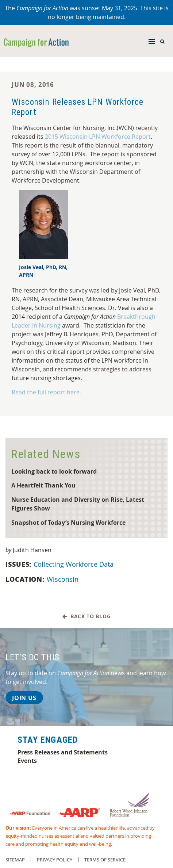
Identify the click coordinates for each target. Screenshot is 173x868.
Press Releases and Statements (63, 752)
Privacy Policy (55, 860)
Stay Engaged (48, 740)
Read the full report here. (46, 392)
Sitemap (15, 860)
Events (27, 761)
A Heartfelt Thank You (43, 485)
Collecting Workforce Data (74, 564)
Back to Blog (87, 617)
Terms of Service (105, 860)
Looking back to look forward (54, 471)
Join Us (24, 698)
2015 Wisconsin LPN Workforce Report (98, 137)
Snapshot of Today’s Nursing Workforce (68, 522)
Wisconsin (64, 579)
